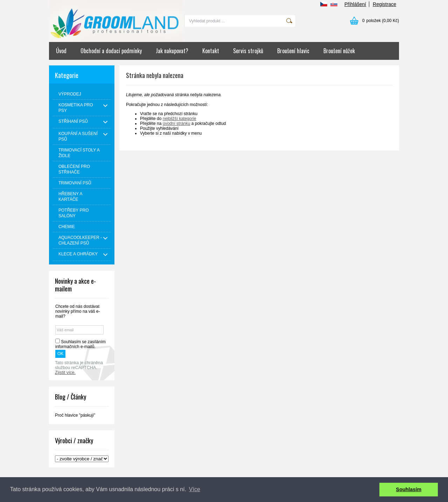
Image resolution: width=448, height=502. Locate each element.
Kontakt (211, 51)
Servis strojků (248, 51)
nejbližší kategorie (180, 119)
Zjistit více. (65, 373)
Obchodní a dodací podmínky (111, 51)
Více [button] (195, 489)
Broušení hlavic (293, 51)
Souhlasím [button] (409, 489)
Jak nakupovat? (172, 51)
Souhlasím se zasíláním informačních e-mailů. (80, 344)
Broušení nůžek (339, 51)
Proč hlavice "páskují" (75, 415)
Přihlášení (355, 4)
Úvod (61, 51)
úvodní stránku (177, 123)
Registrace (384, 4)
